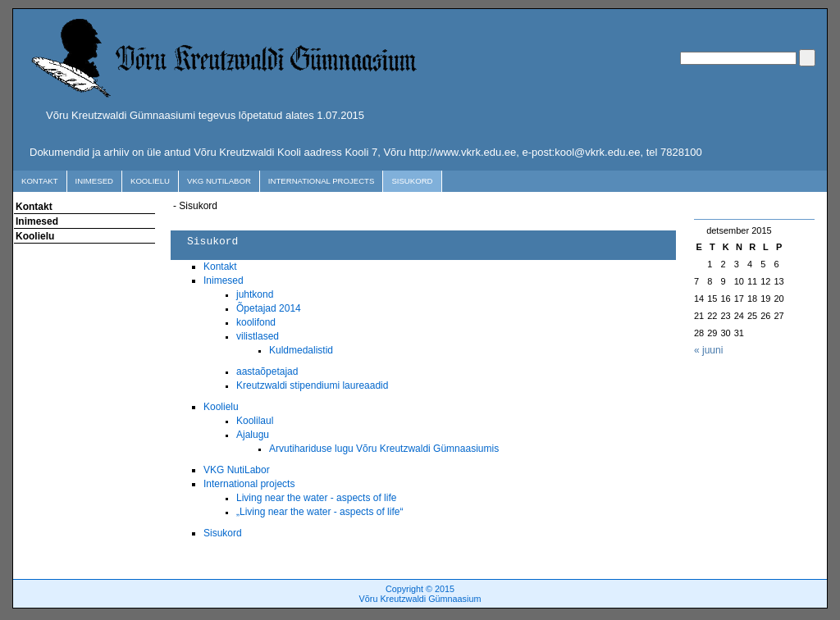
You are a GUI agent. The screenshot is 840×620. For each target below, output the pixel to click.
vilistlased (258, 336)
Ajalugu (253, 435)
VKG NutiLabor (219, 181)
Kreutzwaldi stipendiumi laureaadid (312, 385)
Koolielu (150, 181)
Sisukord (412, 181)
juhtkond (255, 294)
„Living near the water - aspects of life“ (320, 512)
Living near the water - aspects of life (316, 498)
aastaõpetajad (267, 372)
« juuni (708, 350)
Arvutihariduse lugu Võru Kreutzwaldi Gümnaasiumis (384, 449)
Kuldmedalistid (301, 350)
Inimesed (94, 181)
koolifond (256, 322)
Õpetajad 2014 (269, 308)
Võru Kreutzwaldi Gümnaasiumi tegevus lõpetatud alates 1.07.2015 (205, 115)
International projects (322, 181)
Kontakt (40, 181)
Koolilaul (255, 421)
